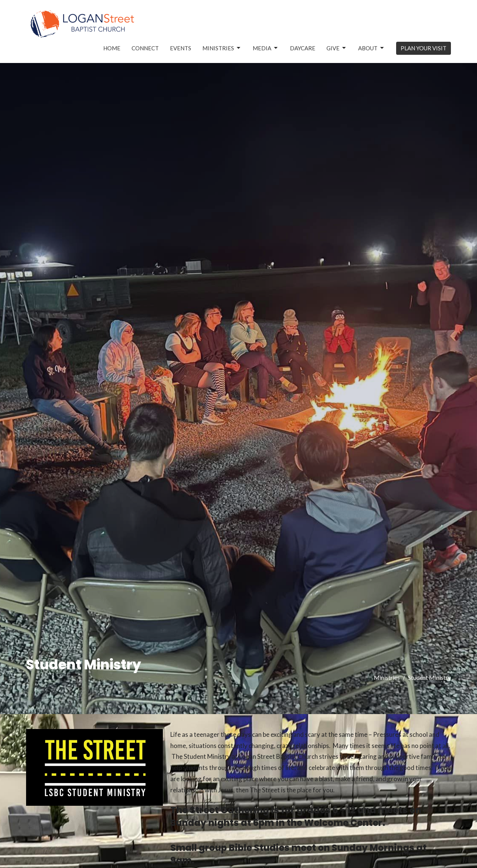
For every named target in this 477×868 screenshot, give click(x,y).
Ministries (222, 48)
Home (112, 48)
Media (266, 48)
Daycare (303, 48)
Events (181, 48)
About (372, 48)
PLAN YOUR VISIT (424, 48)
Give (337, 48)
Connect (145, 48)
